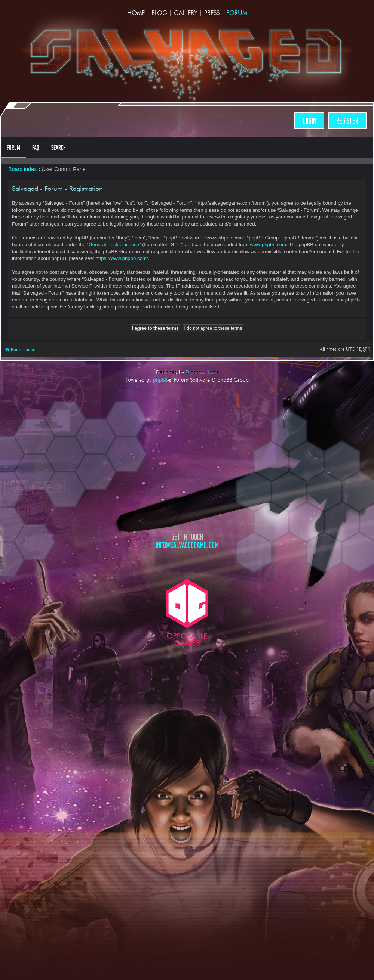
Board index (22, 169)
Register (347, 121)
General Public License (114, 244)
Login (309, 121)
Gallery (186, 13)
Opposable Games (187, 612)
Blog (159, 13)
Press (212, 13)
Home (136, 13)
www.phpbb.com (268, 244)
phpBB (160, 380)
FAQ (36, 148)
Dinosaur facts (202, 372)
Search (59, 148)
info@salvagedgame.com (187, 545)
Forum (237, 13)
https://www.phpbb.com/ (122, 258)
